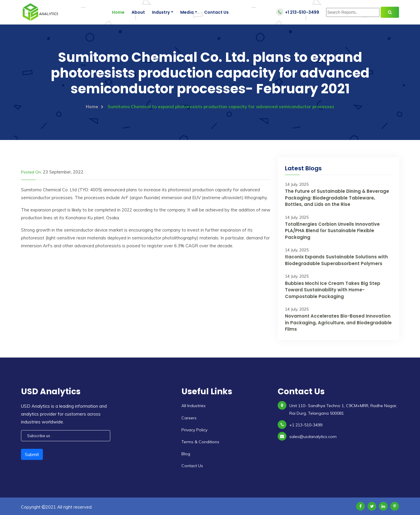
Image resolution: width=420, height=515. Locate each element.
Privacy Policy (194, 430)
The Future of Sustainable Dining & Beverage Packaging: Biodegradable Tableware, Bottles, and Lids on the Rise (337, 197)
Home (118, 12)
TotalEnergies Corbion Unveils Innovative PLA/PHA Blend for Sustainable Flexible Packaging (332, 230)
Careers (189, 418)
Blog (186, 453)
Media (187, 12)
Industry (161, 12)
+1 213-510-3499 (298, 12)
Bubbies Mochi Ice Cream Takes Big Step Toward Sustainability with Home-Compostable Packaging (333, 290)
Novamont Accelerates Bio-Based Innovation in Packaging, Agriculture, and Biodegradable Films (338, 323)
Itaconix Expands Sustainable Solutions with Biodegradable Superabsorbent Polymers (336, 260)
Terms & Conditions (200, 442)
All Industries (194, 406)
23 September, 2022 (62, 172)
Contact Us (216, 12)
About (138, 12)
